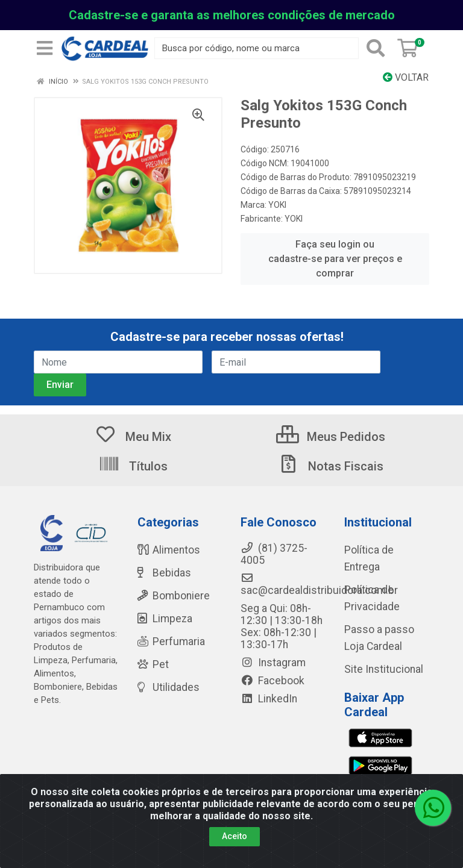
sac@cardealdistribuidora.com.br (319, 584)
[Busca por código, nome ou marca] (257, 48)
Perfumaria (171, 642)
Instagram (273, 663)
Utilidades (169, 687)
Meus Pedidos (331, 437)
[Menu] (45, 48)
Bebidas (164, 573)
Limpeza (165, 619)
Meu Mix (133, 437)
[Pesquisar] (376, 48)
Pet (153, 664)
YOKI (277, 205)
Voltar (406, 77)
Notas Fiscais (330, 466)
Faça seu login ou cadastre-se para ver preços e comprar (335, 259)
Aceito (235, 836)
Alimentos (169, 550)
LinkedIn (269, 699)
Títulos (133, 466)
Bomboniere (174, 596)
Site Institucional (384, 669)
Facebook (272, 681)
